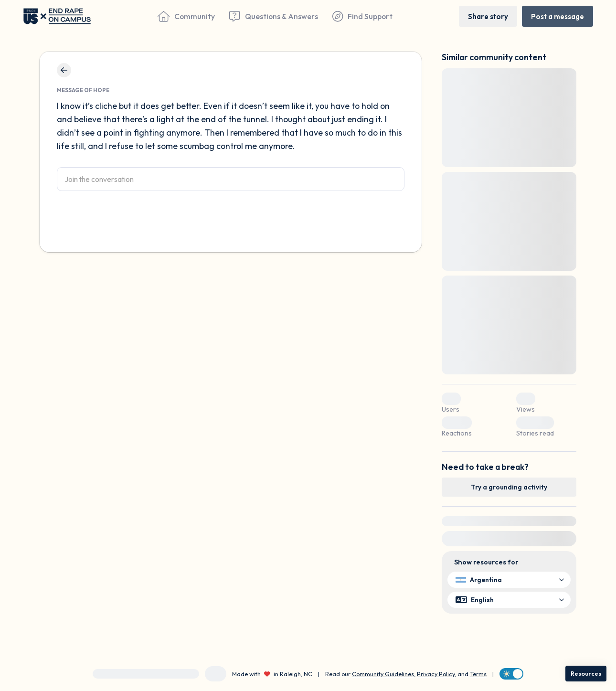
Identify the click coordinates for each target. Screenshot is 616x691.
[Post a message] (558, 16)
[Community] (186, 16)
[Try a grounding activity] (509, 487)
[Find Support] (362, 16)
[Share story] (488, 16)
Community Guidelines (383, 674)
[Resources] (586, 674)
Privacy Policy (436, 674)
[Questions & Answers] (273, 16)
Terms (478, 674)
